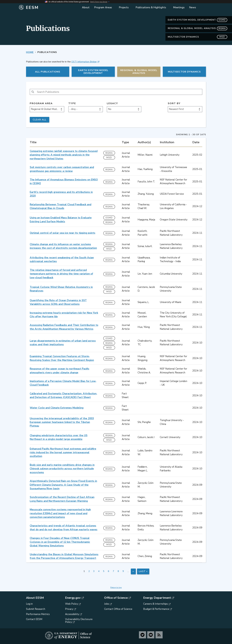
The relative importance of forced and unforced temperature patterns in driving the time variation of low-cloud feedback (61, 274)
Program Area (41, 103)
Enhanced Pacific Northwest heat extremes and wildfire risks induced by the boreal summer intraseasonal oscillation (63, 453)
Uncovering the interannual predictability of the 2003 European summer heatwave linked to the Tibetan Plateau (62, 422)
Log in (29, 604)
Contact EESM (34, 619)
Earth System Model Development (198, 20)
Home (30, 52)
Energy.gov (73, 598)
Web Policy (72, 604)
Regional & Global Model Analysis (198, 28)
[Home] (48, 8)
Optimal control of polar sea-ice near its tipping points (63, 233)
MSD (109, 158)
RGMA (109, 153)
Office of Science (116, 598)
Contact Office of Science (118, 609)
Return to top (116, 587)
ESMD (109, 218)
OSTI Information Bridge (84, 62)
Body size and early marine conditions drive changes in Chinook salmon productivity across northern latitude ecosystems (62, 469)
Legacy (112, 103)
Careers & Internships (156, 604)
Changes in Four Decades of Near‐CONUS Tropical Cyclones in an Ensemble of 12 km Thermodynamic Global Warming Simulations (60, 542)
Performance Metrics (38, 614)
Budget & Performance (156, 609)
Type (72, 103)
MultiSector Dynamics (198, 37)
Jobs (107, 604)
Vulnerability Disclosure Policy (79, 621)
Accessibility (72, 614)
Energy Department (157, 598)
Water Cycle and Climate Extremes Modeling (57, 408)
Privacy (69, 609)
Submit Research (36, 609)
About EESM (35, 598)
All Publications (48, 72)
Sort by (174, 103)
